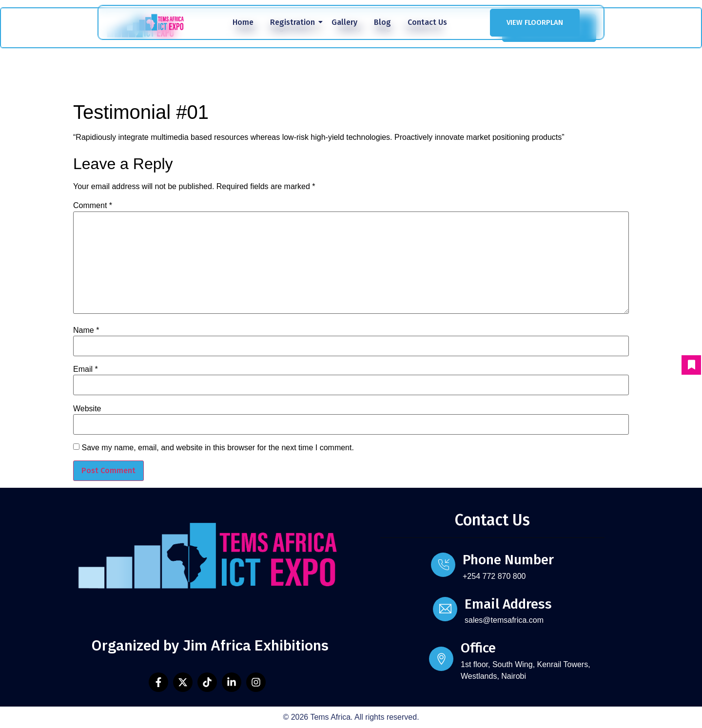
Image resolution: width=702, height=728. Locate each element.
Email (86, 369)
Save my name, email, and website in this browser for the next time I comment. (217, 448)
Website (87, 409)
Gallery (344, 22)
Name (86, 330)
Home (243, 22)
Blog (382, 22)
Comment (93, 206)
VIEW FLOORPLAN (535, 22)
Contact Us (427, 22)
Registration (294, 22)
